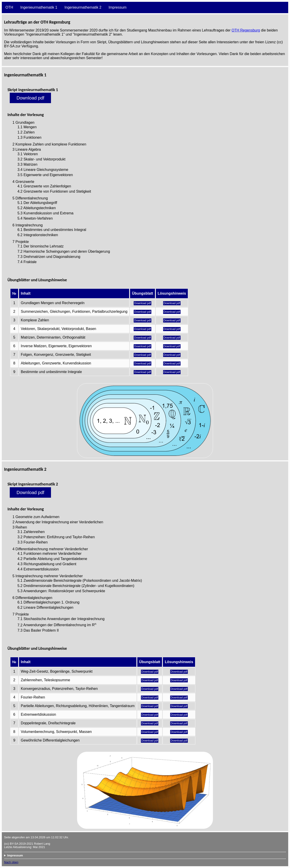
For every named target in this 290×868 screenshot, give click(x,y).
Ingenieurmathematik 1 (39, 7)
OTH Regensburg (246, 30)
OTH (9, 7)
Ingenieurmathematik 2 (83, 7)
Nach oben (11, 862)
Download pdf (30, 98)
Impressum (117, 7)
